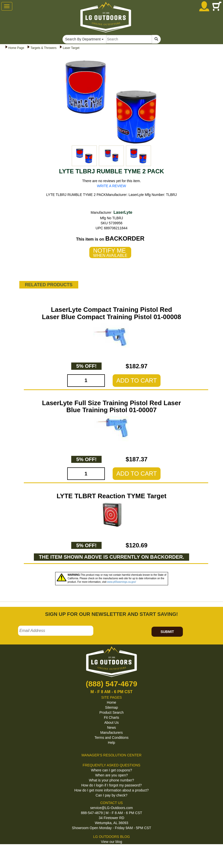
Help (111, 743)
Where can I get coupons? (111, 770)
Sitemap (111, 707)
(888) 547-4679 (111, 684)
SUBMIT (167, 632)
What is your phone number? (112, 780)
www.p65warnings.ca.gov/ (122, 582)
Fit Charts (111, 717)
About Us (112, 722)
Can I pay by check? (111, 795)
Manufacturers (111, 733)
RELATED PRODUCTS (49, 285)
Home (111, 702)
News (111, 728)
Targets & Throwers (43, 48)
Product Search (111, 712)
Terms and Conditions (111, 738)
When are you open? (112, 775)
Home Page (16, 48)
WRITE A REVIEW (112, 186)
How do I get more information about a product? (111, 790)
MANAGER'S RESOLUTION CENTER (111, 755)
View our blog (111, 842)
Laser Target (71, 48)
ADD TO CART (137, 380)
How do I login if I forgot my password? (111, 785)
